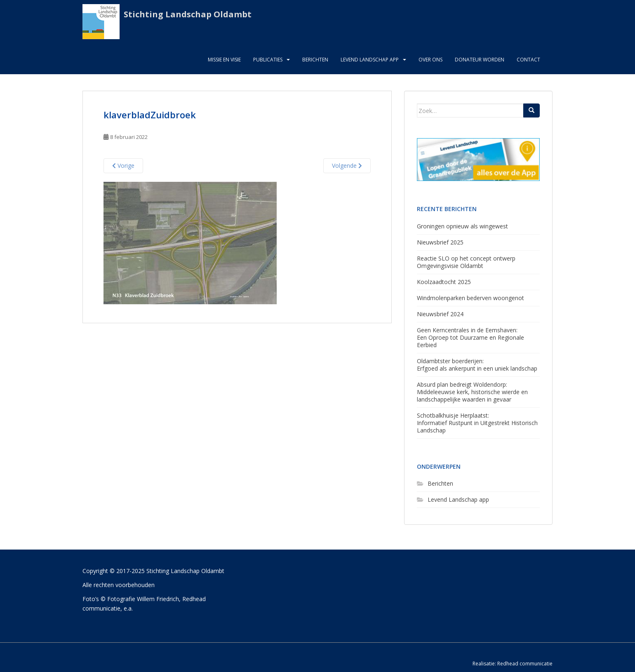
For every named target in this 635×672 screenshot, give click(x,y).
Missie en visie (224, 60)
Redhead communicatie (525, 664)
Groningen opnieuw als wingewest (462, 226)
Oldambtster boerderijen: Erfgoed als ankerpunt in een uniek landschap (477, 365)
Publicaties (268, 60)
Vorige (123, 166)
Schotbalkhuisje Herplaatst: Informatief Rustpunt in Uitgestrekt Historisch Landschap (477, 423)
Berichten (315, 60)
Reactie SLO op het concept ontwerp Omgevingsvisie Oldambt (466, 262)
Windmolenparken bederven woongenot (470, 298)
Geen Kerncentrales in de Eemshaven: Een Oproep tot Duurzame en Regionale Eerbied (470, 337)
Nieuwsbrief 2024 (440, 314)
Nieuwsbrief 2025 (440, 242)
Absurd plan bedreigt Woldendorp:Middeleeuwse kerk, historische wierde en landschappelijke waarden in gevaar (472, 392)
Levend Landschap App (370, 60)
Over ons (430, 60)
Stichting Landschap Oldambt (188, 14)
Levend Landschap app (458, 499)
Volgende (347, 166)
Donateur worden (480, 60)
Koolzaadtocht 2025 (444, 282)
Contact (528, 60)
